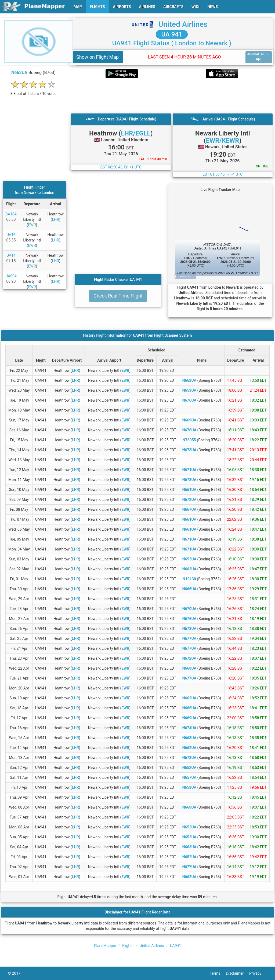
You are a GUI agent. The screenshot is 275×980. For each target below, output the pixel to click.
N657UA (189, 777)
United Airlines (183, 24)
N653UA (189, 390)
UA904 (11, 276)
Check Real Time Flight (118, 296)
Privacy (258, 973)
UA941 (176, 946)
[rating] (34, 91)
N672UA (189, 500)
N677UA (189, 638)
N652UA (189, 768)
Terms (218, 973)
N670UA (189, 609)
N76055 (189, 440)
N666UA (189, 589)
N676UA (189, 400)
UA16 (11, 235)
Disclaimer (238, 973)
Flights (128, 946)
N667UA (189, 509)
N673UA (189, 450)
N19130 (189, 579)
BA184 (11, 214)
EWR (32, 225)
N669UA (189, 420)
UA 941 (172, 34)
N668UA (189, 668)
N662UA (19, 73)
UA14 (11, 255)
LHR (56, 219)
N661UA (189, 490)
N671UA (189, 470)
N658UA (189, 787)
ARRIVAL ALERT (259, 57)
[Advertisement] (172, 96)
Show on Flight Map (97, 57)
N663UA (189, 569)
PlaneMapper (105, 946)
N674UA (189, 728)
